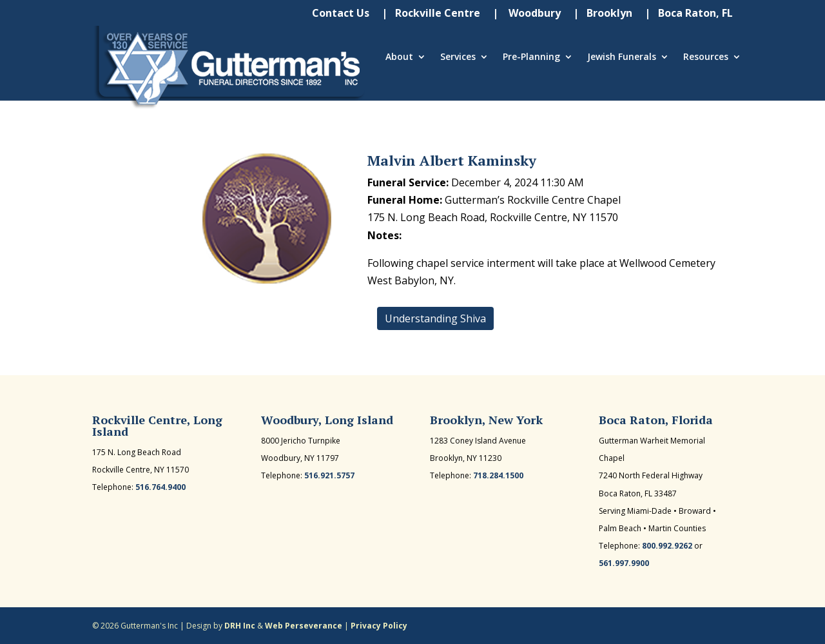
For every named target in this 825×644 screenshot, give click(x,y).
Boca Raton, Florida (656, 420)
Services (458, 57)
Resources (706, 57)
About (399, 57)
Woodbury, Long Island (327, 420)
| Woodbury (527, 14)
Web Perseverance (304, 626)
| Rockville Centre (431, 14)
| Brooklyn (603, 14)
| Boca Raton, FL (689, 14)
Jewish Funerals (622, 57)
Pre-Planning (531, 57)
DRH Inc (240, 626)
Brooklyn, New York (486, 420)
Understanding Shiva (435, 318)
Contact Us (341, 14)
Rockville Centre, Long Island (157, 425)
